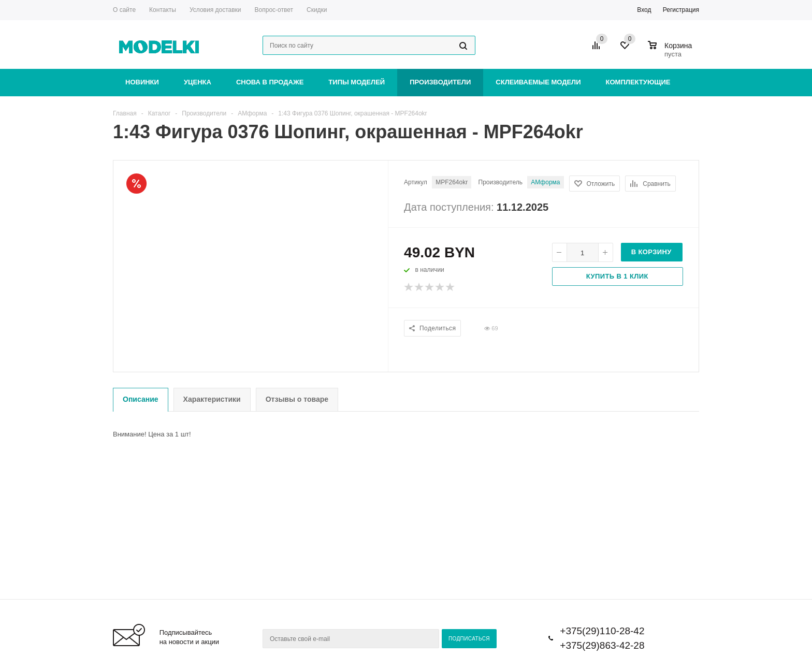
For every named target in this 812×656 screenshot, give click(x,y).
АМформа (545, 182)
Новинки (142, 82)
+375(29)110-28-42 (602, 631)
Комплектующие (638, 82)
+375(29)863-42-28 (602, 645)
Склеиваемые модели (538, 82)
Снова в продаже (270, 82)
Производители (440, 82)
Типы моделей (357, 82)
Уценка (198, 82)
